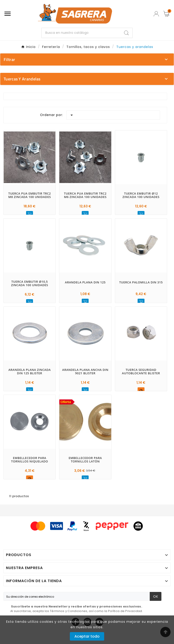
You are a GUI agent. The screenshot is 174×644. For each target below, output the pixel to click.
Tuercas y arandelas (22, 79)
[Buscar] (81, 33)
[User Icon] (156, 14)
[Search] (126, 33)
